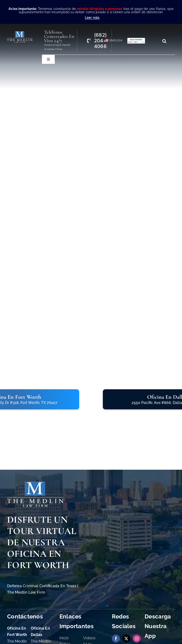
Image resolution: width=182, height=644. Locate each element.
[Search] (164, 41)
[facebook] (116, 639)
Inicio (64, 638)
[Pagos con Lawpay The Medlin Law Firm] (136, 40)
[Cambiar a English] (111, 41)
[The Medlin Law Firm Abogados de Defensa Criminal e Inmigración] (35, 484)
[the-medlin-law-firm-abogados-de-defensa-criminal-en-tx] (20, 33)
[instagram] (137, 639)
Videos (89, 638)
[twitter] (126, 639)
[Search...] (155, 41)
